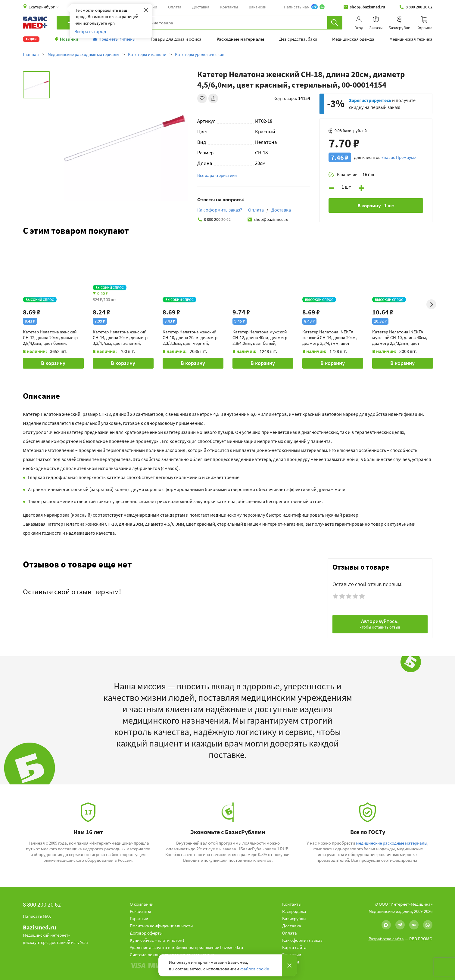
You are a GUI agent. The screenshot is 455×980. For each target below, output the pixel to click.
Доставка (201, 7)
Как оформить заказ (302, 940)
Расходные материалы (240, 39)
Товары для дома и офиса (176, 39)
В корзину (53, 363)
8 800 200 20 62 (416, 7)
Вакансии (258, 7)
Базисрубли (294, 918)
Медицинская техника (411, 39)
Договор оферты (146, 933)
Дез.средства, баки (298, 39)
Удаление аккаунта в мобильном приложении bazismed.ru (186, 947)
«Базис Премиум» (399, 157)
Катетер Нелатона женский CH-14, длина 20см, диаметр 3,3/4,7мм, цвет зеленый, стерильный (120, 337)
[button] (228, 396)
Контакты (229, 7)
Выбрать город (90, 31)
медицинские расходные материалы (392, 843)
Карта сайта (294, 947)
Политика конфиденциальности (161, 926)
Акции (31, 39)
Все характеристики (217, 175)
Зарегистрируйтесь (370, 100)
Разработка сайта (386, 939)
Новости (291, 962)
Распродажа (294, 911)
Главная (31, 54)
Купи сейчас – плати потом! (157, 940)
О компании (142, 904)
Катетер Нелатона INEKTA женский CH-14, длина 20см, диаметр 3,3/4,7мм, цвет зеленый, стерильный (330, 337)
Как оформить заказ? (220, 210)
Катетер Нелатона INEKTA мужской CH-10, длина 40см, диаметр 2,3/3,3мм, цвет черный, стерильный (400, 337)
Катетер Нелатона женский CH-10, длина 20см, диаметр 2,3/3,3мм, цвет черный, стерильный (190, 337)
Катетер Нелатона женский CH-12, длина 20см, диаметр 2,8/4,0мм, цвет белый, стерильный (50, 337)
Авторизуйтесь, (380, 624)
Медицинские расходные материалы (83, 54)
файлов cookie (255, 969)
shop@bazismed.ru (364, 7)
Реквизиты (140, 911)
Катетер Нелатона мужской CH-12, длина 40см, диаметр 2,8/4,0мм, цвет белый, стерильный (260, 337)
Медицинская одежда (353, 39)
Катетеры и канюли (147, 54)
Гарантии (139, 918)
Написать (37, 916)
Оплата (175, 7)
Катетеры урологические (199, 54)
